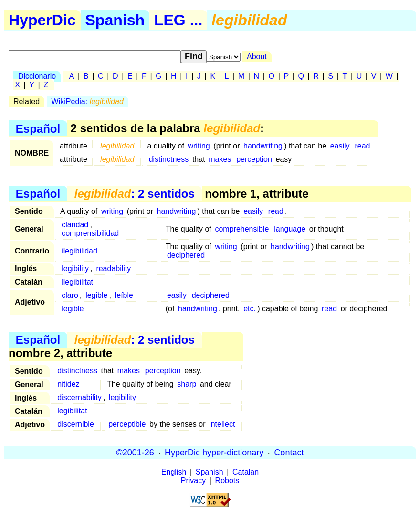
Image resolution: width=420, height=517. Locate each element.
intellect (222, 424)
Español (38, 128)
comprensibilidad (90, 233)
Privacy (193, 480)
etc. (250, 309)
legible (96, 295)
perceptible (127, 424)
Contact (289, 453)
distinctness (169, 159)
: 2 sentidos (135, 194)
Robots (227, 480)
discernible (75, 424)
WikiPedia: (88, 101)
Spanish (115, 20)
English (174, 472)
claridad (75, 225)
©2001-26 (135, 453)
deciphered (186, 255)
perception (254, 159)
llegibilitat (77, 282)
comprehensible (242, 229)
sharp (187, 384)
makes (220, 159)
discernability (79, 397)
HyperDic (42, 20)
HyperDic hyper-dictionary (214, 453)
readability (113, 269)
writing (199, 146)
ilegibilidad (79, 251)
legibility (75, 269)
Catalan (246, 472)
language (290, 229)
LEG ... (178, 20)
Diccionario (37, 76)
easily (340, 146)
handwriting (263, 146)
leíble (124, 295)
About (257, 57)
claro (70, 295)
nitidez (68, 384)
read (362, 146)
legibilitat (72, 411)
